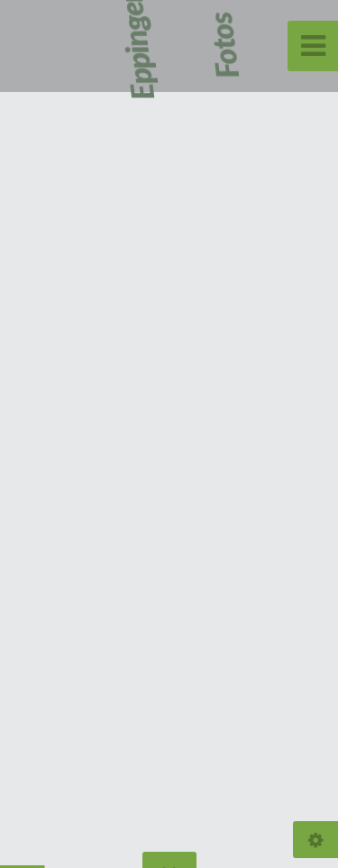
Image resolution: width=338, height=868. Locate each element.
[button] (284, 434)
